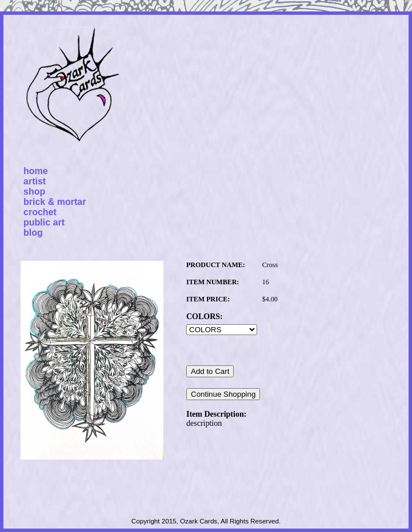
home (36, 171)
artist (35, 181)
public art (44, 222)
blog (33, 233)
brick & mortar (55, 202)
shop (34, 192)
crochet (40, 212)
